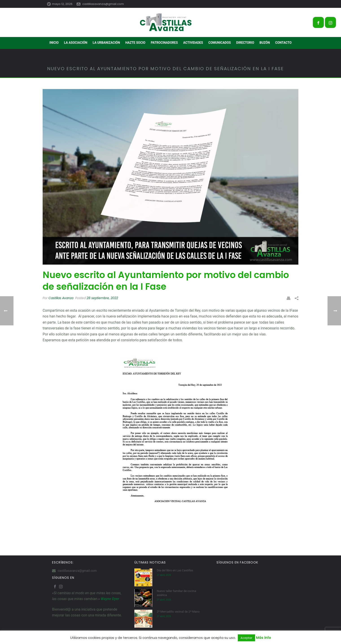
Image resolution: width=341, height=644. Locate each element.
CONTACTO (283, 43)
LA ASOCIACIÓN (76, 43)
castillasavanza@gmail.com (103, 4)
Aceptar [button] (246, 638)
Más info (263, 638)
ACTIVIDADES (193, 43)
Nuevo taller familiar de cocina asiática (176, 593)
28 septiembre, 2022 (102, 298)
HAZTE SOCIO (135, 43)
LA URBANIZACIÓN (106, 43)
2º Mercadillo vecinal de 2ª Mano (178, 612)
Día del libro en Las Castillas (175, 570)
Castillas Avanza (61, 298)
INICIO (54, 43)
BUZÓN (265, 43)
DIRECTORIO (245, 43)
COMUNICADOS (220, 43)
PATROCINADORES (164, 43)
